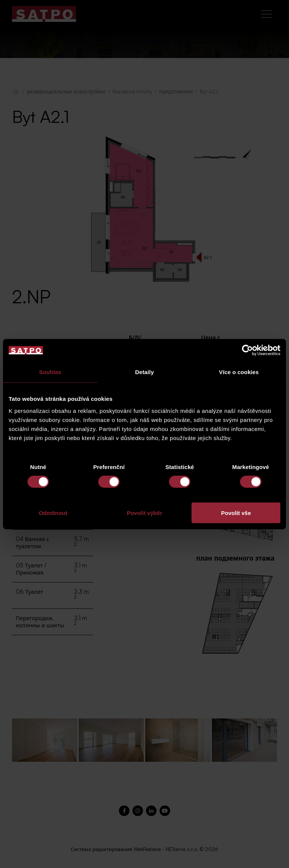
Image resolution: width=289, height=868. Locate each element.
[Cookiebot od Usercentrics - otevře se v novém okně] (247, 350)
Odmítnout (53, 513)
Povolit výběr (144, 513)
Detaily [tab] (144, 372)
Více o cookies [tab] (239, 372)
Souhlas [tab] (50, 372)
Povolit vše (236, 513)
